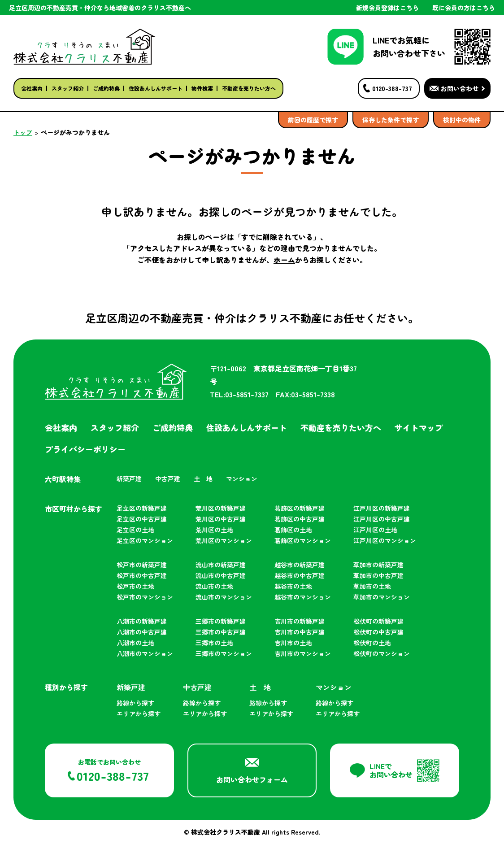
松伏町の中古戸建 (378, 632)
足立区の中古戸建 (142, 519)
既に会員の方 (464, 8)
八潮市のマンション (145, 653)
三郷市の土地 (214, 643)
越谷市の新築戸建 (300, 565)
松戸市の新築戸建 (142, 565)
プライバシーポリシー (85, 449)
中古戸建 (168, 479)
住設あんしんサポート (156, 88)
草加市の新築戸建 (378, 565)
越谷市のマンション (303, 597)
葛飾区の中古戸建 (300, 519)
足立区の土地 (135, 530)
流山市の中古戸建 (221, 575)
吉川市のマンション (303, 653)
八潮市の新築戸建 (142, 621)
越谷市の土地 (293, 586)
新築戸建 (129, 479)
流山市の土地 (214, 586)
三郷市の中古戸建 (221, 632)
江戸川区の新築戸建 (382, 508)
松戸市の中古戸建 (142, 575)
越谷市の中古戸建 (300, 575)
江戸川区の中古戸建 (382, 519)
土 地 (203, 479)
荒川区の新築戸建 (221, 508)
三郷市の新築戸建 (221, 621)
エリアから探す (139, 713)
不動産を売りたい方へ (249, 88)
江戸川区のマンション (385, 540)
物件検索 (202, 88)
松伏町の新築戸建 (378, 621)
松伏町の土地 (372, 643)
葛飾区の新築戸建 (300, 508)
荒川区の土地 (214, 530)
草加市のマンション (382, 597)
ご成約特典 (106, 88)
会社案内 (32, 88)
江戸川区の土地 (375, 530)
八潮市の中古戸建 (142, 632)
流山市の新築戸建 (221, 565)
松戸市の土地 (135, 586)
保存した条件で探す (391, 120)
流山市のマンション (224, 597)
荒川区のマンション (224, 540)
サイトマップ (419, 427)
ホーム (284, 260)
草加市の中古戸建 (378, 575)
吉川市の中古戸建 (300, 632)
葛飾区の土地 (293, 530)
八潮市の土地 (135, 643)
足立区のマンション (145, 540)
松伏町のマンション (382, 653)
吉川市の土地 (293, 643)
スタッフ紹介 (68, 88)
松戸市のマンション (145, 597)
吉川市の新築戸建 (300, 621)
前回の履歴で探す (313, 120)
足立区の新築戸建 (142, 508)
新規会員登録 (387, 8)
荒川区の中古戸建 (221, 519)
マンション (242, 479)
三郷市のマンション (224, 653)
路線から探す (135, 703)
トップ (23, 132)
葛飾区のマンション (303, 540)
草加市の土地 (372, 586)
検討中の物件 (462, 120)
